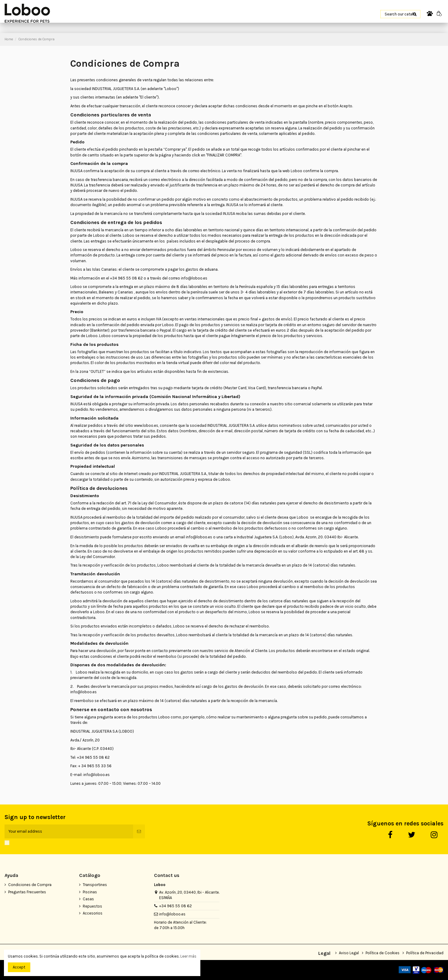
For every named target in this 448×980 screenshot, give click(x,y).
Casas (88, 899)
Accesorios (93, 913)
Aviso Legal (349, 953)
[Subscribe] (139, 831)
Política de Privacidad (425, 953)
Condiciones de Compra (30, 885)
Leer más (188, 956)
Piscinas (90, 892)
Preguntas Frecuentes (27, 892)
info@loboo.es (172, 914)
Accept (19, 967)
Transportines (95, 885)
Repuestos (92, 906)
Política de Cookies (383, 953)
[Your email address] (69, 831)
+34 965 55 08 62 (176, 906)
